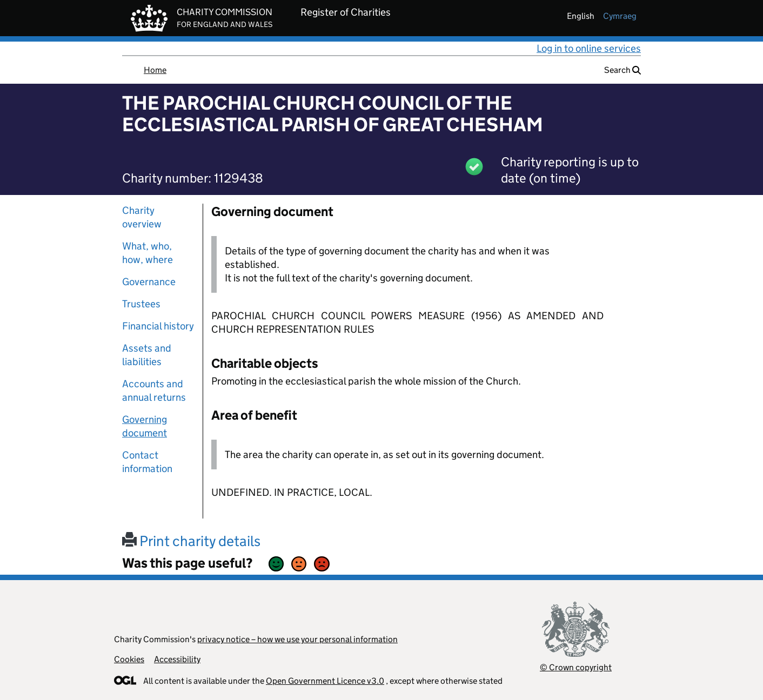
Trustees (141, 304)
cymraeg (620, 16)
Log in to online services (589, 48)
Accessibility (177, 659)
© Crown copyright (576, 667)
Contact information (147, 462)
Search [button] (623, 70)
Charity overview (142, 217)
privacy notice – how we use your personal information (297, 639)
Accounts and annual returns (154, 391)
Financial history (158, 326)
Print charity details (191, 541)
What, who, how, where (148, 253)
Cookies (129, 659)
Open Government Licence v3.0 (325, 681)
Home (155, 70)
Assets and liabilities (147, 355)
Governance (149, 282)
